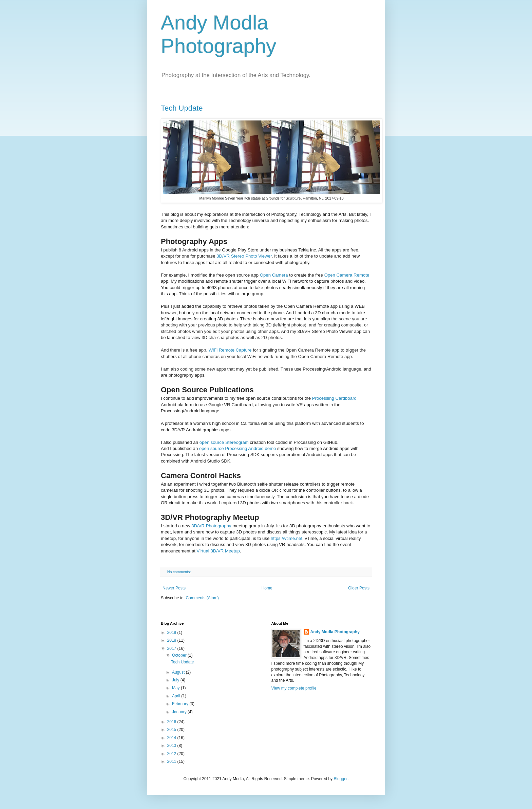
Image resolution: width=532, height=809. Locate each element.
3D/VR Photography (211, 526)
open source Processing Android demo (238, 448)
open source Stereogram (224, 442)
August (179, 672)
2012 (172, 754)
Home (267, 588)
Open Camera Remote (347, 275)
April (177, 696)
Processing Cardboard (334, 398)
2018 (172, 640)
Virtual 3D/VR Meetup (218, 551)
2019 (172, 633)
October (180, 655)
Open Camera (274, 275)
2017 (172, 648)
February (181, 704)
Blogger (340, 779)
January (180, 712)
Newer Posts (174, 588)
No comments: (180, 572)
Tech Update (182, 108)
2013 (172, 746)
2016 (172, 722)
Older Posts (359, 588)
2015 (172, 730)
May (176, 688)
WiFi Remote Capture (230, 350)
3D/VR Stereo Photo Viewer (244, 256)
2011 (172, 761)
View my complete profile (294, 688)
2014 (172, 738)
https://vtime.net (287, 538)
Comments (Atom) (202, 598)
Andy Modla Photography (335, 632)
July (176, 680)
